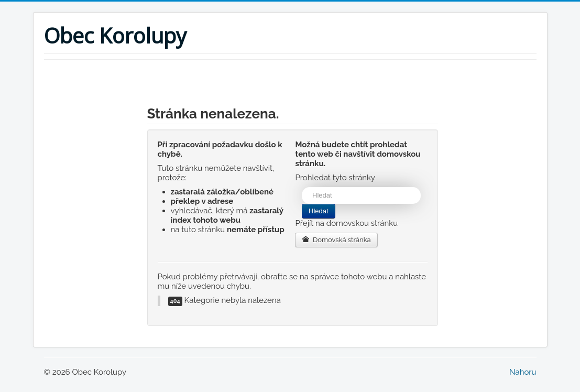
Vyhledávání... (302, 187)
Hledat (319, 211)
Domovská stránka (336, 240)
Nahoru (523, 372)
